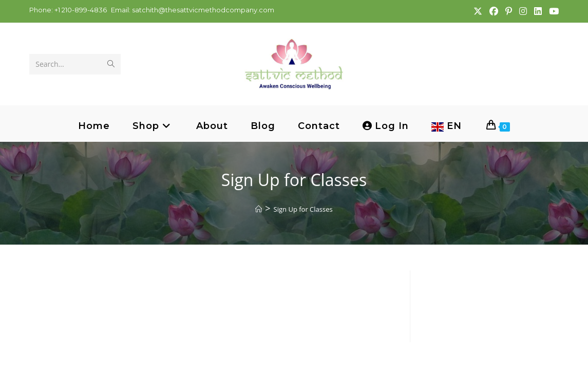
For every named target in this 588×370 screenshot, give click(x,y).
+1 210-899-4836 (80, 10)
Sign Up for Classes (303, 209)
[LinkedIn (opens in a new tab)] (537, 11)
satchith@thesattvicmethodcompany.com (203, 10)
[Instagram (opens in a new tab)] (523, 11)
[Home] (259, 209)
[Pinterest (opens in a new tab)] (508, 11)
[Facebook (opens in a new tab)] (493, 11)
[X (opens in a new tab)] (477, 11)
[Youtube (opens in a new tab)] (552, 11)
